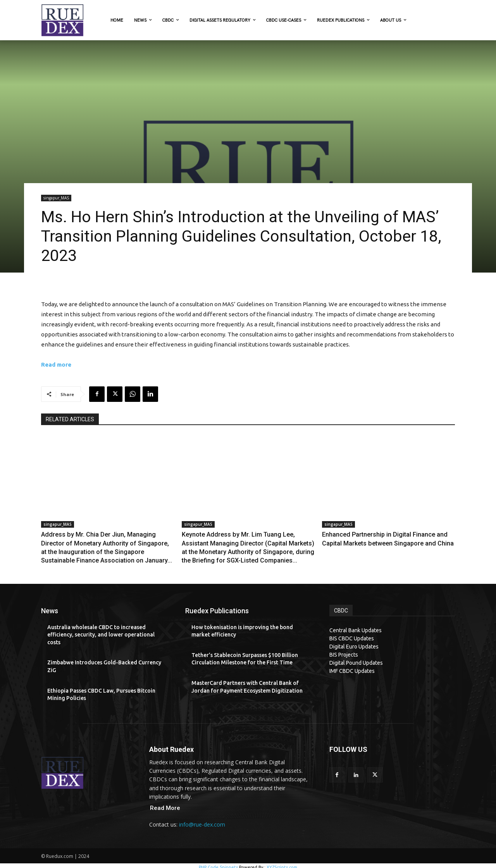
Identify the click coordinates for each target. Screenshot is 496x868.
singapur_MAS (56, 198)
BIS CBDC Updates (352, 635)
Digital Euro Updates (354, 643)
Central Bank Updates (356, 626)
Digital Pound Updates (356, 659)
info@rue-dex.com (202, 821)
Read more (56, 365)
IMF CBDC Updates (352, 667)
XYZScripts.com (282, 864)
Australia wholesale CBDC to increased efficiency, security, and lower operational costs (101, 631)
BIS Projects (344, 651)
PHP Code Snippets (218, 864)
